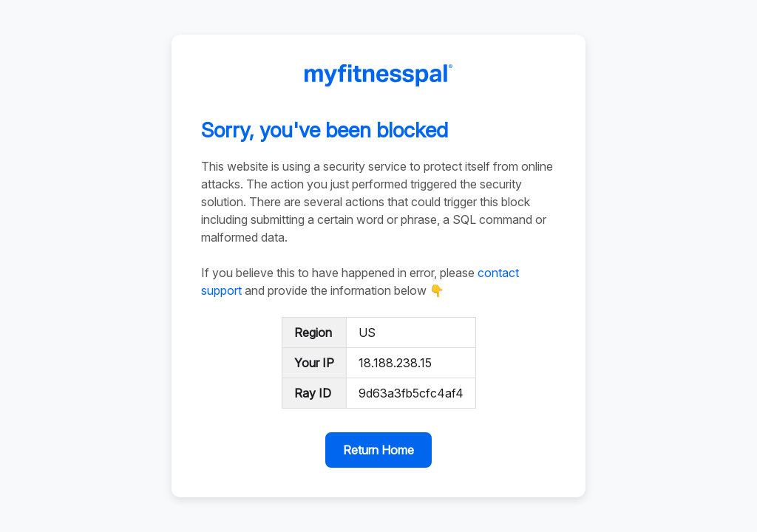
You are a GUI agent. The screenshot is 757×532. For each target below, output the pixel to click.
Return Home (378, 450)
